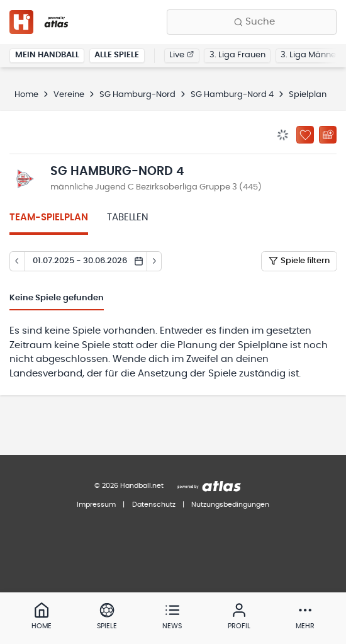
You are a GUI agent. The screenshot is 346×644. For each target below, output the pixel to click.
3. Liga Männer (310, 55)
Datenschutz (154, 505)
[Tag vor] (155, 261)
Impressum (96, 505)
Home (26, 95)
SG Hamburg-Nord (137, 95)
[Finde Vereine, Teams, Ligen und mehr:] (252, 22)
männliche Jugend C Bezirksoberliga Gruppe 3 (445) (156, 187)
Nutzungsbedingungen (230, 505)
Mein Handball (47, 55)
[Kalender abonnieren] (328, 135)
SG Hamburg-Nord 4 (232, 95)
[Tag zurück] (17, 261)
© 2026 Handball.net (129, 486)
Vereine (69, 95)
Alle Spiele (117, 55)
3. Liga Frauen (237, 55)
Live (181, 55)
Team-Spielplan (49, 217)
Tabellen (128, 217)
